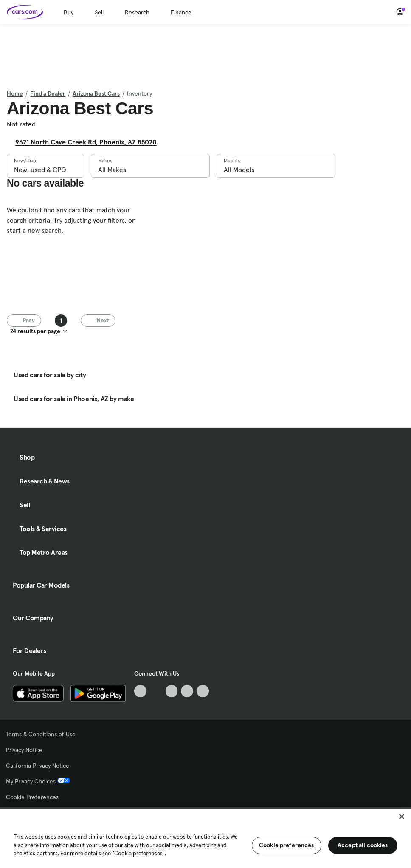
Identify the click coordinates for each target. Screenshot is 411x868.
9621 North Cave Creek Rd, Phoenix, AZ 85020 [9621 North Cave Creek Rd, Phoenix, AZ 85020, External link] (89, 142)
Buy (69, 12)
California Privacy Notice (38, 766)
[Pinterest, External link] (203, 691)
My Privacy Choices (38, 781)
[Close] (402, 817)
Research (137, 12)
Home (15, 93)
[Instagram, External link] (187, 691)
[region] (205, 838)
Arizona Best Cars (96, 93)
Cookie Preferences (32, 797)
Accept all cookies (363, 845)
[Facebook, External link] (156, 691)
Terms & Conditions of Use (41, 734)
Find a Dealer (48, 93)
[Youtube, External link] (172, 691)
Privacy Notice (24, 750)
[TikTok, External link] (140, 691)
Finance (181, 12)
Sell (99, 12)
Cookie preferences (287, 845)
